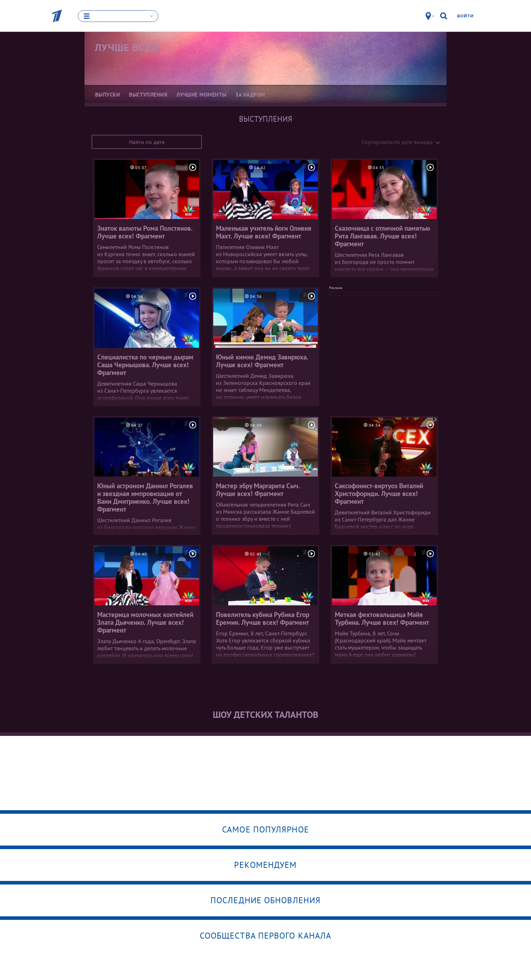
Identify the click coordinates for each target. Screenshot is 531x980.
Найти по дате (147, 142)
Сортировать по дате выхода (397, 142)
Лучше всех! (127, 48)
